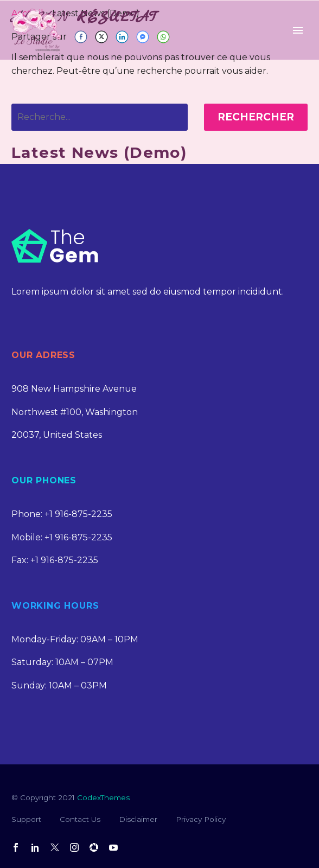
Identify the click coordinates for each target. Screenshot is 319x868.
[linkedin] (35, 847)
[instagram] (74, 847)
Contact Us (80, 819)
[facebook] (16, 847)
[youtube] (113, 847)
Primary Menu (298, 30)
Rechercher (256, 117)
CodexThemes (103, 797)
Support (26, 819)
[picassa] (94, 847)
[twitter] (55, 847)
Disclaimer (138, 819)
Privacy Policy (201, 819)
